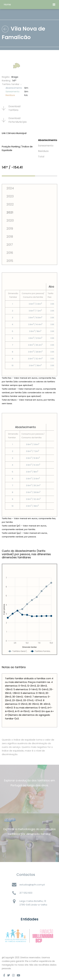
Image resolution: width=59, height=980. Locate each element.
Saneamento (46, 146)
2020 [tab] (10, 220)
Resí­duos (43, 151)
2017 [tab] (10, 245)
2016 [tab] (10, 253)
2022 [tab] (10, 204)
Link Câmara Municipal (14, 133)
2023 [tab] (10, 196)
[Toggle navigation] (54, 5)
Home (7, 4)
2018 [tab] (10, 237)
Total (41, 157)
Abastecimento (48, 140)
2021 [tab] (10, 212)
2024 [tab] (10, 188)
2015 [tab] (10, 261)
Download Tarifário (11, 108)
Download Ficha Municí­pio (14, 120)
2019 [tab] (10, 229)
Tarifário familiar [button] (12, 84)
